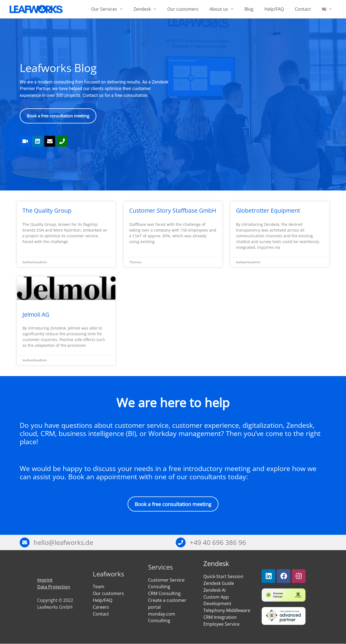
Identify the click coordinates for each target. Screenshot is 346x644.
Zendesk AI (214, 590)
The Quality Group (47, 211)
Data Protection (54, 587)
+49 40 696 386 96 (218, 542)
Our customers (183, 9)
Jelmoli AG (36, 314)
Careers (101, 607)
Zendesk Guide (219, 583)
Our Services (104, 9)
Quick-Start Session (223, 577)
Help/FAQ (274, 9)
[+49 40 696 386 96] (181, 543)
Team (99, 587)
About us (219, 9)
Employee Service (221, 624)
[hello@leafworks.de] (25, 543)
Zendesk (142, 9)
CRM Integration (220, 617)
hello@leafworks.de (63, 542)
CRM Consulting (164, 594)
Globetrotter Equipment (268, 211)
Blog (249, 9)
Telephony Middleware (227, 611)
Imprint (45, 580)
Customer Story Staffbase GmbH (173, 211)
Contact (303, 9)
